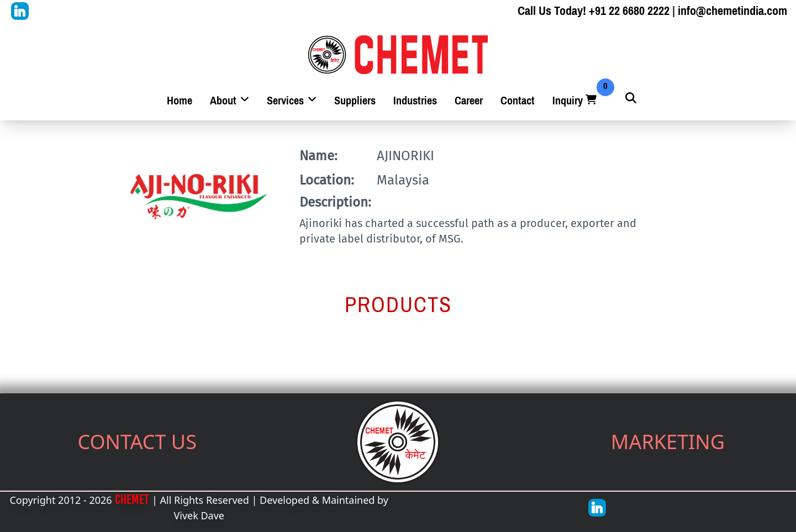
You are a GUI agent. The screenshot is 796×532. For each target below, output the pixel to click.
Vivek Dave (199, 515)
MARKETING (668, 442)
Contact (518, 101)
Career (469, 101)
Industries (415, 101)
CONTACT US (137, 442)
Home (180, 101)
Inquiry (576, 101)
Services (292, 101)
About (230, 101)
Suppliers (355, 101)
